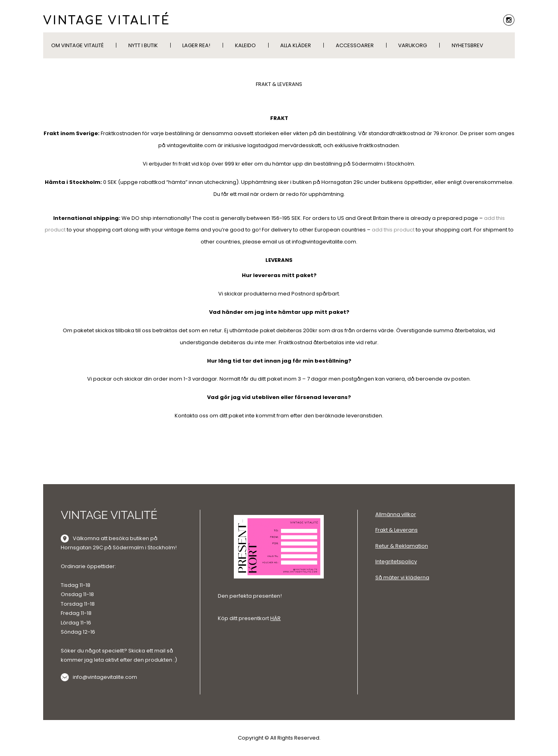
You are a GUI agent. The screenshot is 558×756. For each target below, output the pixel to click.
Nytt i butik (143, 45)
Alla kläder (296, 45)
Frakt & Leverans (397, 530)
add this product (393, 230)
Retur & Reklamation (402, 546)
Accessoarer (355, 45)
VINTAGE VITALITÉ (107, 21)
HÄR (275, 618)
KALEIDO (245, 45)
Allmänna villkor (396, 514)
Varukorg (413, 45)
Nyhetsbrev (467, 45)
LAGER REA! (196, 45)
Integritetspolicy (396, 562)
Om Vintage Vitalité (77, 45)
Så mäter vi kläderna (402, 577)
